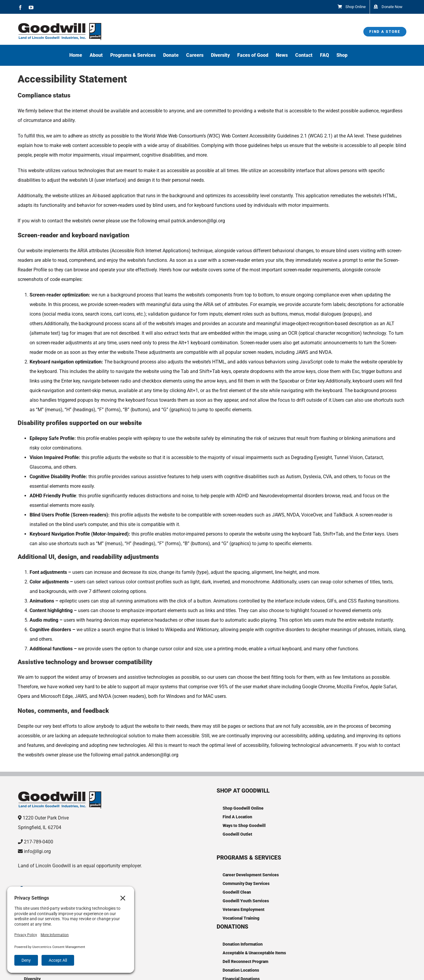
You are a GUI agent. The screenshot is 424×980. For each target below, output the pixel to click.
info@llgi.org (37, 851)
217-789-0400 (39, 842)
